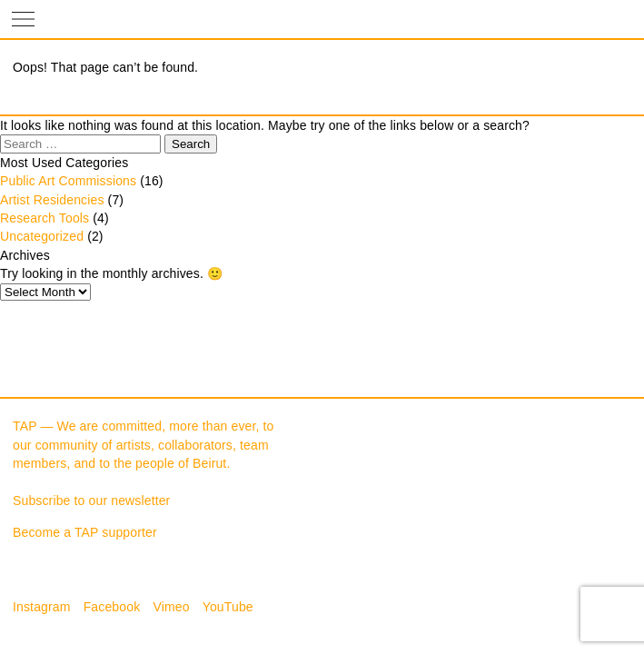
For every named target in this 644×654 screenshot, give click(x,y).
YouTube (228, 607)
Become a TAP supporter (85, 532)
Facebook (112, 607)
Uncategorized (42, 236)
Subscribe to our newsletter (91, 500)
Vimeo (171, 607)
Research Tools (45, 218)
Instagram (42, 607)
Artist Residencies (52, 200)
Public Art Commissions (68, 181)
